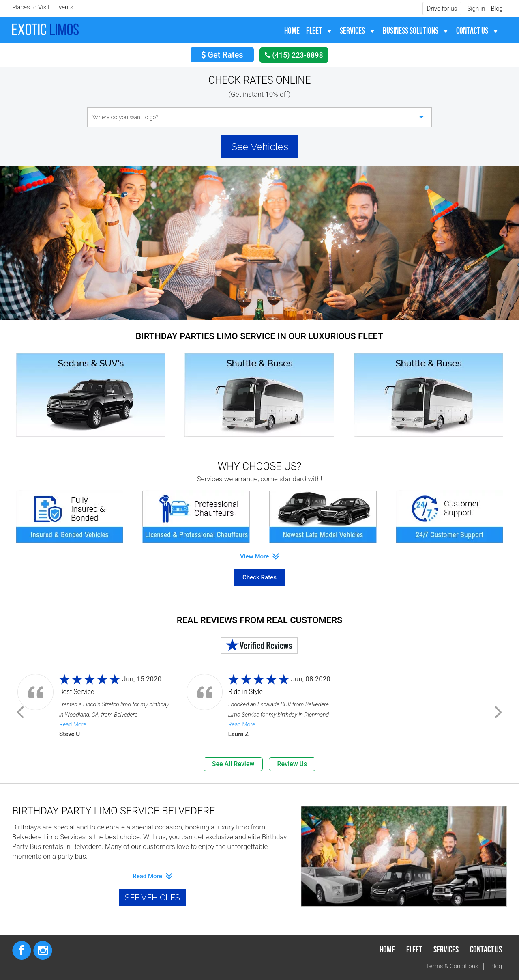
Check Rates (259, 577)
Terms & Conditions (452, 966)
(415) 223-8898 (294, 55)
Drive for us (442, 9)
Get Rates (222, 55)
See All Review (233, 764)
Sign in (476, 9)
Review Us (292, 764)
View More (259, 556)
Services (352, 31)
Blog (497, 9)
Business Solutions (411, 31)
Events (64, 7)
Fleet (314, 31)
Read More (73, 724)
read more (152, 876)
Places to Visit (31, 7)
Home (292, 31)
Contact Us (472, 31)
